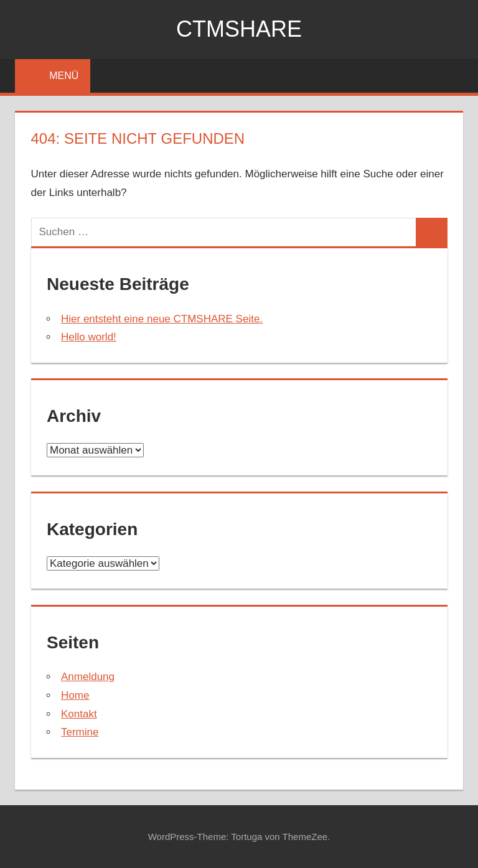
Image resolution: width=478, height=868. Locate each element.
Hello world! (89, 337)
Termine (80, 732)
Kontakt (79, 714)
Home (75, 695)
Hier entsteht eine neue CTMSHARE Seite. (162, 319)
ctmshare (239, 29)
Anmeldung (88, 677)
